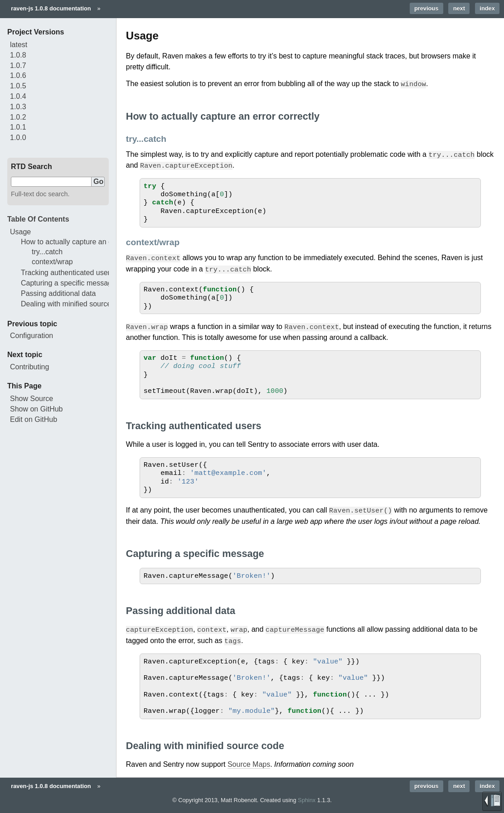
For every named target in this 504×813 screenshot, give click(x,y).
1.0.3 (18, 107)
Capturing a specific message (68, 283)
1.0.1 (18, 127)
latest (19, 45)
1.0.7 (18, 65)
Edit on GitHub (34, 419)
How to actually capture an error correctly (87, 242)
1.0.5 (18, 86)
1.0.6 (18, 75)
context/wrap (52, 262)
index (487, 8)
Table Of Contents (38, 219)
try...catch (47, 252)
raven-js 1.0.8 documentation (51, 8)
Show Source (31, 399)
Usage (20, 232)
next (459, 8)
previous (426, 8)
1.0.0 (18, 138)
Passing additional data (58, 293)
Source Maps (249, 761)
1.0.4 (18, 96)
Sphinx (307, 797)
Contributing (29, 367)
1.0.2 (18, 117)
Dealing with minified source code (75, 304)
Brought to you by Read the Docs (492, 801)
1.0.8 (18, 55)
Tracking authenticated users (67, 273)
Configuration (31, 336)
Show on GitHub (36, 409)
